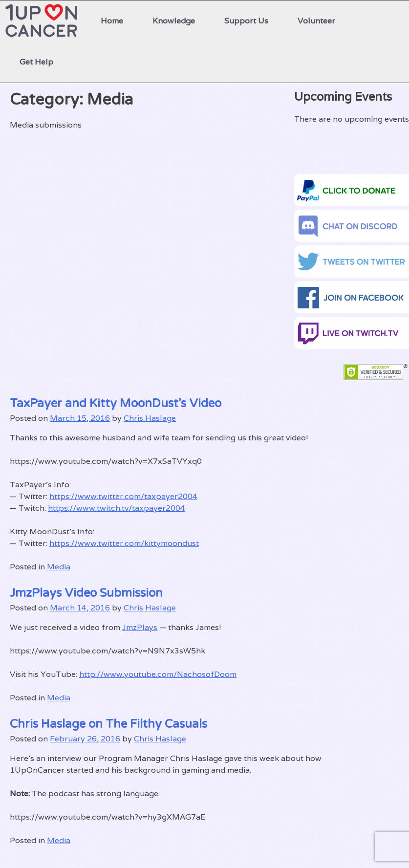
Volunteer (316, 21)
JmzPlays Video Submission (86, 593)
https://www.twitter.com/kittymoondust (124, 543)
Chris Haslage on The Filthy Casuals (108, 724)
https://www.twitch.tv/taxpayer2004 (117, 508)
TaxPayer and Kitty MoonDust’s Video (116, 403)
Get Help (36, 62)
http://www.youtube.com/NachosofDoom (158, 674)
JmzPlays (140, 627)
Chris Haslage (150, 418)
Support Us (246, 21)
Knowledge (174, 21)
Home (112, 21)
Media (59, 567)
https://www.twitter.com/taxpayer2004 (123, 496)
